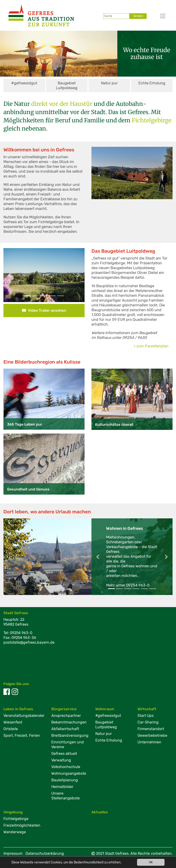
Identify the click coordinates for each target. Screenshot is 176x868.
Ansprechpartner (66, 716)
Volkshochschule (66, 767)
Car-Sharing (148, 722)
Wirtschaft (147, 709)
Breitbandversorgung (70, 735)
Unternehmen (149, 742)
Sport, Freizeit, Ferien (22, 735)
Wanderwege (15, 832)
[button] (10, 275)
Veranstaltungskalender (24, 716)
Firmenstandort (151, 729)
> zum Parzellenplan (151, 346)
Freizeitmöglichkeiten (22, 825)
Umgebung (13, 812)
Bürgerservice (64, 709)
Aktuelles (100, 812)
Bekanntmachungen (69, 722)
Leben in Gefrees (18, 709)
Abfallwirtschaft (65, 729)
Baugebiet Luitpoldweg (67, 86)
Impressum (13, 853)
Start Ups (146, 716)
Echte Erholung (152, 83)
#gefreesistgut (24, 83)
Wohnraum (105, 709)
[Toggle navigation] (159, 16)
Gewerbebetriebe (152, 735)
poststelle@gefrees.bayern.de (29, 642)
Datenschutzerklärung (45, 853)
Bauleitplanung (65, 780)
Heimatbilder (62, 787)
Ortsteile (11, 729)
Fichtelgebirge (16, 819)
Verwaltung (61, 760)
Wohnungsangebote (69, 773)
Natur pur (109, 83)
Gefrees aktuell (64, 754)
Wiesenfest (13, 722)
